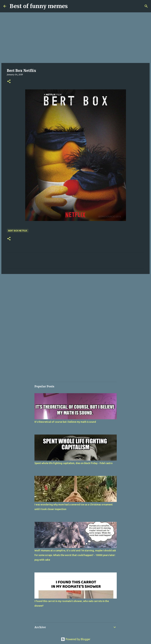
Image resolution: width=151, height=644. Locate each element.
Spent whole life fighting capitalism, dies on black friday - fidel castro (74, 463)
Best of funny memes (39, 6)
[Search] (146, 6)
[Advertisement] (75, 38)
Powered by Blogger (76, 639)
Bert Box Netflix (18, 231)
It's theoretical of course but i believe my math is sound (65, 422)
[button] (9, 82)
